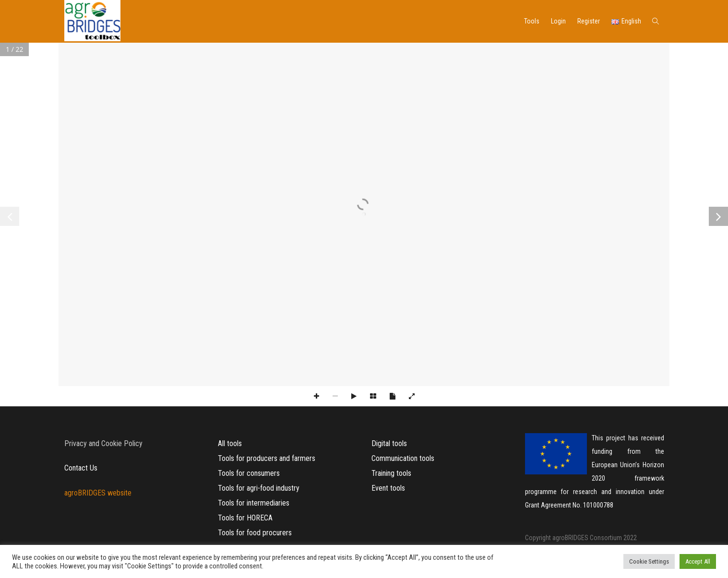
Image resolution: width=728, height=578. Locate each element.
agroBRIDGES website (98, 493)
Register (589, 21)
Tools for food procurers (255, 533)
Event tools (388, 488)
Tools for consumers (249, 473)
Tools (532, 21)
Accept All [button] (698, 561)
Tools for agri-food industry (259, 488)
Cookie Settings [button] (649, 561)
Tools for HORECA (245, 518)
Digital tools (389, 443)
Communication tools (403, 458)
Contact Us (81, 468)
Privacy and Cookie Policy (103, 443)
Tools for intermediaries (254, 503)
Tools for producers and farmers (267, 458)
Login (558, 21)
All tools (230, 443)
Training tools (391, 473)
